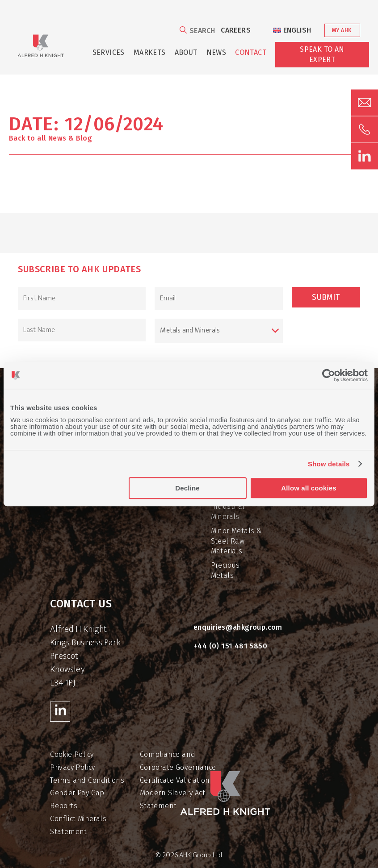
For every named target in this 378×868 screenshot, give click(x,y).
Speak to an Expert (322, 54)
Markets (150, 52)
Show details (329, 464)
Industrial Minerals (228, 511)
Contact (251, 52)
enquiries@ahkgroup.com (238, 627)
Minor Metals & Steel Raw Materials (236, 541)
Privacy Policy (73, 767)
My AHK (342, 30)
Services (109, 52)
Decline (187, 488)
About (186, 52)
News (216, 52)
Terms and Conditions (87, 780)
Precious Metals (225, 570)
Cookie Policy (72, 754)
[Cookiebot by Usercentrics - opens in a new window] (329, 375)
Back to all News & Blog (50, 138)
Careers (236, 30)
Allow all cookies (309, 488)
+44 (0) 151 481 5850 (230, 646)
